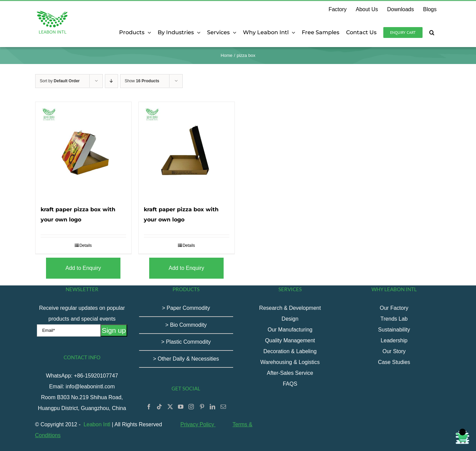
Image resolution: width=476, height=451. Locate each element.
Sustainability (394, 330)
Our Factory (394, 308)
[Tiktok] (159, 407)
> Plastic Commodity (186, 342)
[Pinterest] (202, 407)
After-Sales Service (290, 373)
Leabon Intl (97, 424)
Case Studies (394, 362)
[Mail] (223, 407)
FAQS (290, 384)
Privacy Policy (198, 424)
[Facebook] (149, 407)
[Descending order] (111, 81)
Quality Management (290, 340)
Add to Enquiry (83, 268)
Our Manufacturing (290, 330)
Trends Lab (394, 319)
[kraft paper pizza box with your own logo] (83, 150)
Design (290, 319)
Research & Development (290, 308)
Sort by (60, 81)
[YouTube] (181, 407)
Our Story (394, 351)
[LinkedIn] (212, 407)
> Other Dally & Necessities (186, 359)
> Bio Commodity (186, 325)
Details (86, 245)
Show (142, 81)
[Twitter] (170, 407)
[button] (432, 33)
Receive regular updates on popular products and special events (82, 319)
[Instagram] (191, 407)
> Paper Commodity (186, 308)
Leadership (394, 340)
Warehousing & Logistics (290, 362)
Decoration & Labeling (290, 351)
